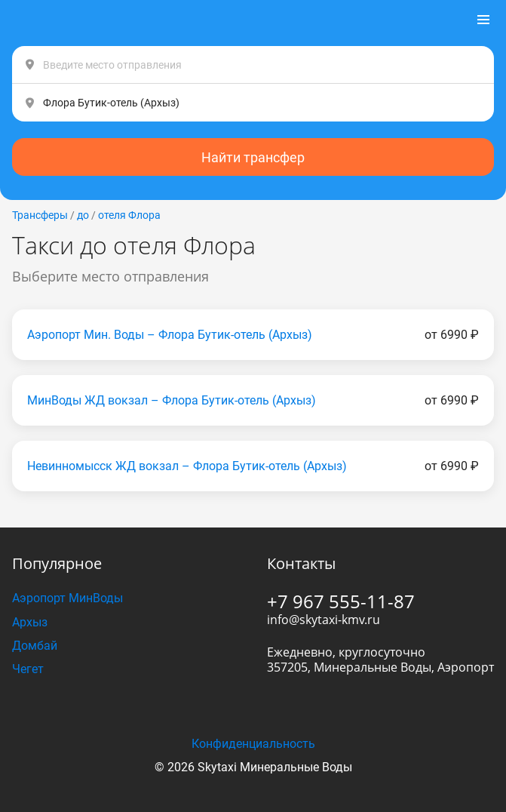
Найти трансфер (253, 157)
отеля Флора (129, 215)
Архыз (30, 622)
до (83, 215)
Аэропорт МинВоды (67, 598)
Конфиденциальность (253, 744)
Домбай (35, 646)
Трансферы (40, 215)
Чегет (28, 669)
